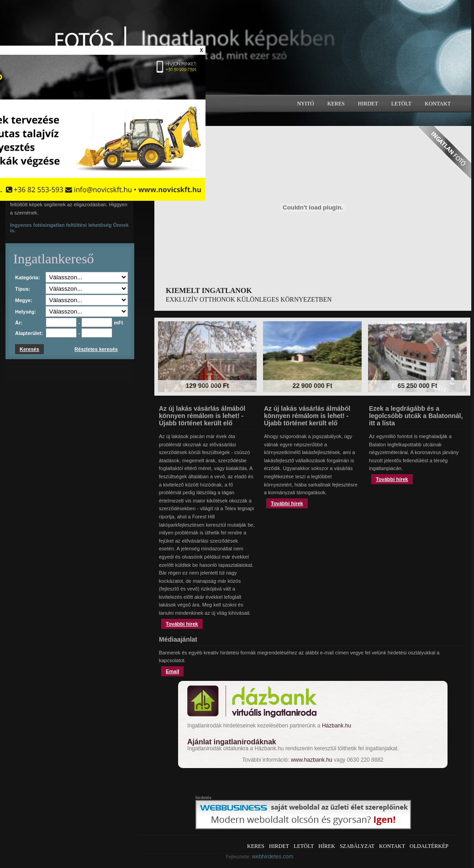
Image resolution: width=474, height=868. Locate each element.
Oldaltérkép (429, 846)
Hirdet (368, 104)
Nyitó (305, 104)
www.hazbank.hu (312, 760)
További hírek (182, 624)
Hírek (327, 846)
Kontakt (438, 104)
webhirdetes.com (273, 857)
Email (172, 671)
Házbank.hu (337, 726)
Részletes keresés (96, 349)
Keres (336, 104)
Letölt (401, 104)
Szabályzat (357, 846)
